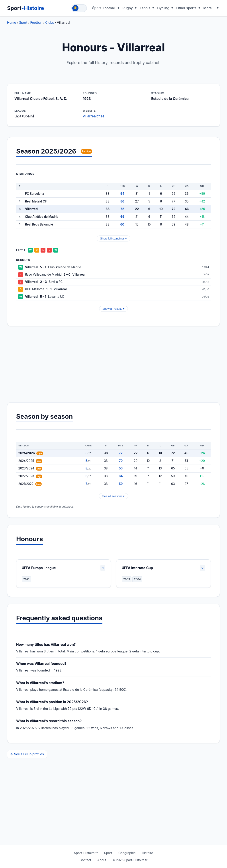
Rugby (128, 8)
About (102, 860)
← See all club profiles (27, 754)
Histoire (148, 853)
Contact (85, 860)
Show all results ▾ (113, 309)
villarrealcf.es (94, 116)
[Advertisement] (113, 364)
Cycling (163, 8)
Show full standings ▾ (114, 238)
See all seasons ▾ (114, 496)
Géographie (127, 853)
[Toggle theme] (79, 8)
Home (12, 22)
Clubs (50, 22)
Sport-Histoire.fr (86, 853)
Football (109, 8)
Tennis (145, 8)
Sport (26, 8)
